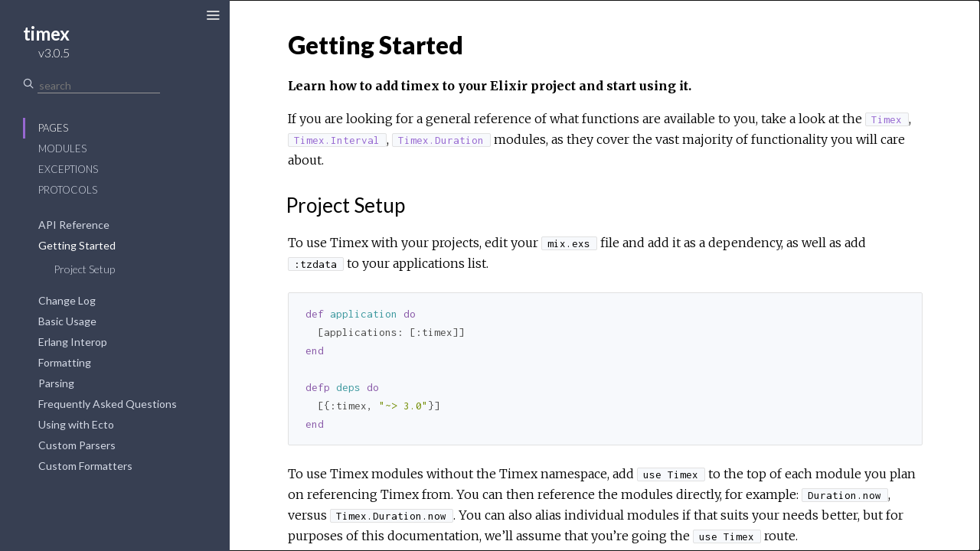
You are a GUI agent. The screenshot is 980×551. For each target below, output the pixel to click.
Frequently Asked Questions (108, 404)
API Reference (74, 225)
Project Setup (84, 269)
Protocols (68, 190)
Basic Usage (67, 321)
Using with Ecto (76, 424)
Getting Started (77, 245)
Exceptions (68, 169)
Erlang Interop (73, 342)
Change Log (67, 300)
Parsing (56, 383)
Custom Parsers (77, 445)
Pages (53, 128)
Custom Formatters (85, 466)
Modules (62, 148)
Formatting (65, 362)
